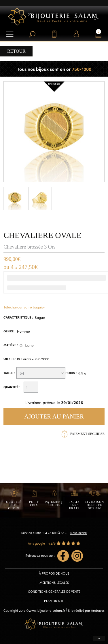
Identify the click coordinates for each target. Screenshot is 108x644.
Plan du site (54, 601)
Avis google (36, 543)
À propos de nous (54, 573)
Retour (16, 51)
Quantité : (12, 387)
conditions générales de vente (54, 591)
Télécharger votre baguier (24, 307)
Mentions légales (54, 582)
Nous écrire (78, 533)
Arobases (98, 610)
